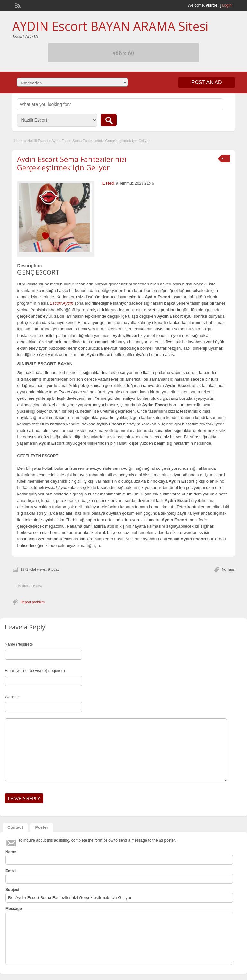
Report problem (32, 602)
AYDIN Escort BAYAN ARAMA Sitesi (110, 26)
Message (14, 909)
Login (227, 5)
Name (11, 852)
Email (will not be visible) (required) (35, 671)
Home (18, 141)
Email (11, 871)
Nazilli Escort (38, 141)
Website (12, 697)
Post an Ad (207, 82)
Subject (12, 890)
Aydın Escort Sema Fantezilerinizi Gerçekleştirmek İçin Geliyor (72, 163)
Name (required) (19, 644)
